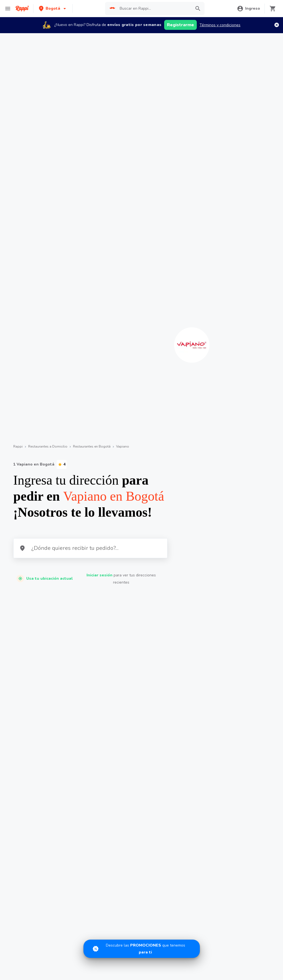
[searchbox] (154, 9)
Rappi (18, 446)
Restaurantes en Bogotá (92, 446)
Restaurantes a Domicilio (48, 446)
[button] (53, 8)
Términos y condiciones (220, 25)
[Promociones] (142, 949)
